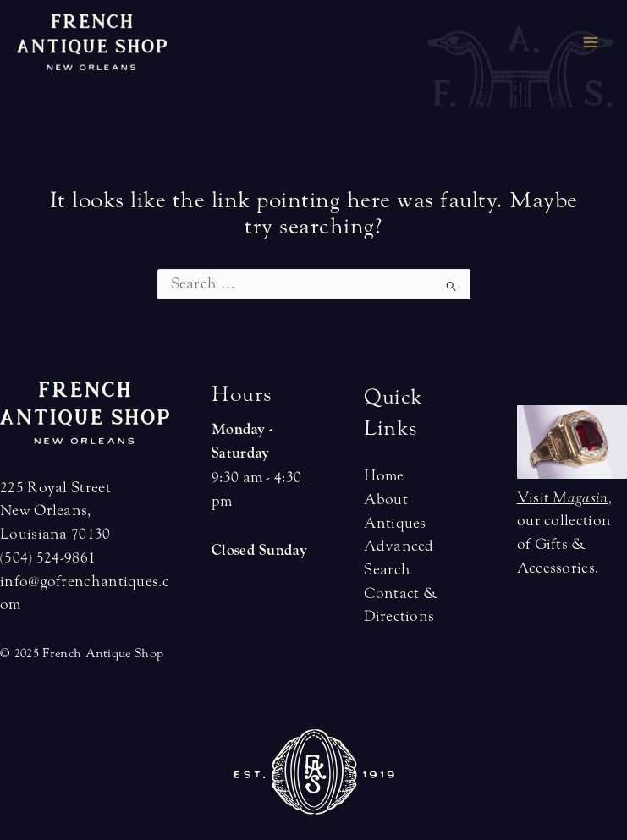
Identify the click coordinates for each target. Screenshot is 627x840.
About (386, 500)
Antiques (395, 523)
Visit (563, 498)
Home (384, 476)
